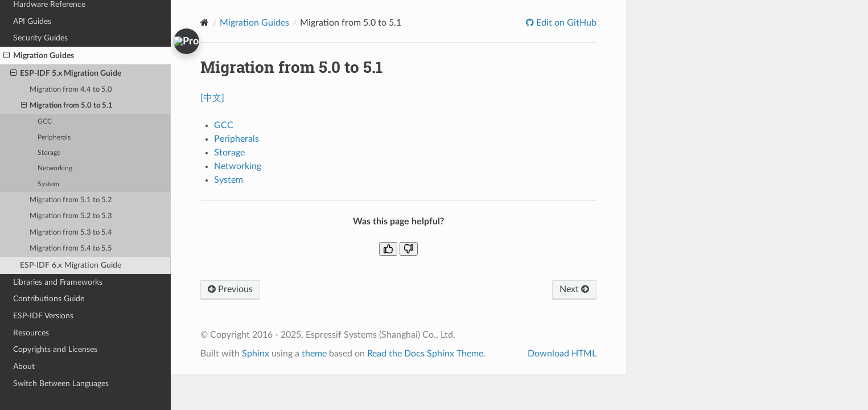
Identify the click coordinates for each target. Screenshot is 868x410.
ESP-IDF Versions (43, 316)
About (24, 366)
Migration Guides (39, 56)
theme (314, 354)
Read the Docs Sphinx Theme (425, 354)
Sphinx (256, 354)
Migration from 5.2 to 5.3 (71, 216)
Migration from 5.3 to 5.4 (71, 233)
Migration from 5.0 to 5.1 (67, 106)
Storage (49, 153)
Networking (55, 168)
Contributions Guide (49, 299)
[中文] (212, 98)
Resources (31, 333)
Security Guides (40, 38)
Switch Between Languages (61, 384)
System (48, 184)
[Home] (205, 22)
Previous (230, 289)
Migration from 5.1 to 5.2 (71, 200)
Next (574, 289)
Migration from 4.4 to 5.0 (71, 90)
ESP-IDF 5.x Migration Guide (66, 73)
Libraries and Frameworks (58, 282)
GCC (45, 122)
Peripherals (54, 138)
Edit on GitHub (565, 23)
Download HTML (562, 354)
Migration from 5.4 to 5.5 (71, 249)
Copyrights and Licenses (55, 349)
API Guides (32, 21)
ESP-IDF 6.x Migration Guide (71, 265)
